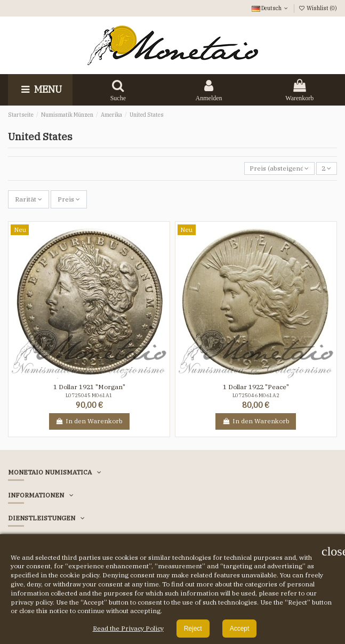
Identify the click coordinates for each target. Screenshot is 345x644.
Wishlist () (318, 8)
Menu (40, 89)
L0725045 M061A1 (89, 395)
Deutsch (271, 8)
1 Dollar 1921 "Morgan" (89, 387)
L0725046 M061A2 (256, 395)
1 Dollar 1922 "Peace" (256, 387)
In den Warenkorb (89, 421)
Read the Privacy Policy (128, 628)
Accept (240, 629)
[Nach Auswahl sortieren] (279, 169)
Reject (193, 629)
